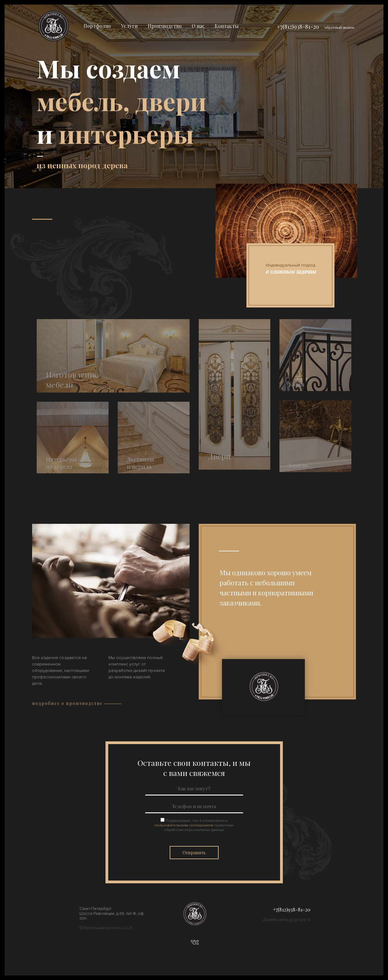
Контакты (227, 26)
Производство (165, 26)
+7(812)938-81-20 (298, 27)
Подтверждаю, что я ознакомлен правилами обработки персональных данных (194, 825)
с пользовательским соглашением (191, 823)
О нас (198, 26)
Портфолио (97, 26)
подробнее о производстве (77, 703)
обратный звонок (340, 27)
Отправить (194, 853)
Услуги (129, 26)
